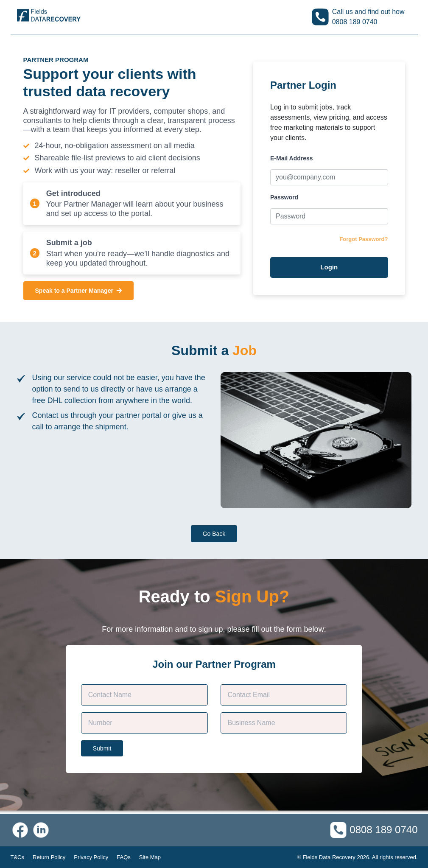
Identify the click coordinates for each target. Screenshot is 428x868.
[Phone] (144, 723)
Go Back (214, 534)
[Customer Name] (144, 695)
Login (329, 267)
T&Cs (18, 857)
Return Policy (49, 857)
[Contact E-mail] (284, 695)
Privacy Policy (91, 857)
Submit (102, 748)
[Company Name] (284, 723)
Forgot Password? (364, 239)
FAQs (124, 857)
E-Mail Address (292, 158)
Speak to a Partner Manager (78, 291)
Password (284, 197)
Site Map (150, 857)
